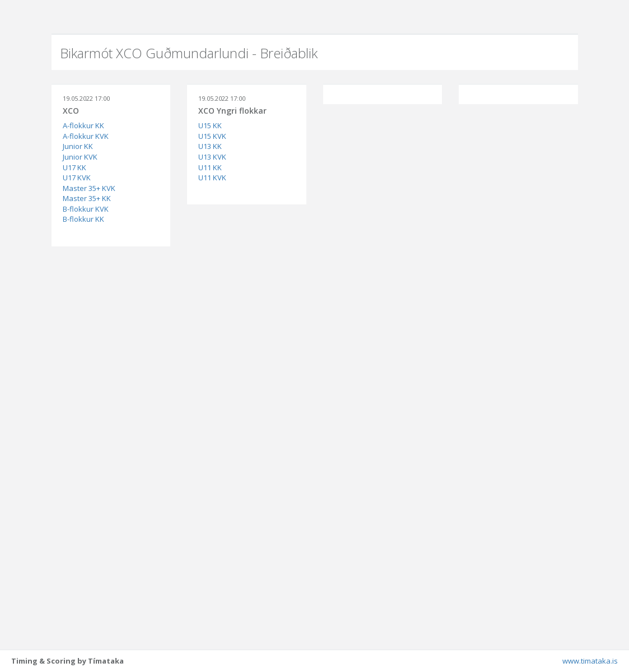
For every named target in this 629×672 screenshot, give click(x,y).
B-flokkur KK (83, 219)
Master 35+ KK (87, 198)
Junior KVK (80, 157)
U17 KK (74, 167)
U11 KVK (212, 178)
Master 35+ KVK (89, 188)
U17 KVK (77, 178)
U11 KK (210, 167)
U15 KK (210, 125)
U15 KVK (212, 136)
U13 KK (210, 146)
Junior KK (78, 146)
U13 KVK (212, 157)
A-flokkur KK (83, 125)
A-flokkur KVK (86, 136)
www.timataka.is (590, 661)
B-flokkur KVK (86, 209)
